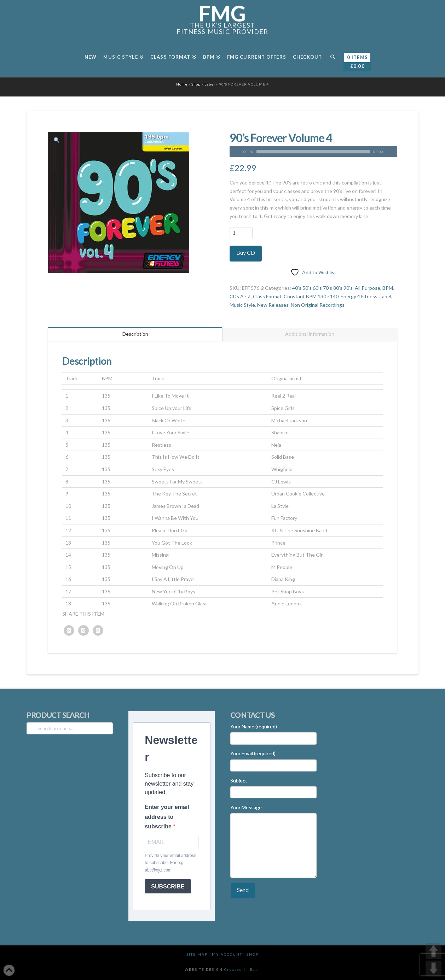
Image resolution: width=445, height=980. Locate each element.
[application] (313, 152)
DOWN (434, 969)
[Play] (235, 152)
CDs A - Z (240, 296)
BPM (388, 288)
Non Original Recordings (318, 305)
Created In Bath (242, 969)
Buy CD (246, 253)
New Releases (273, 305)
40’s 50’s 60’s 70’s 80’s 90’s (322, 288)
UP (434, 951)
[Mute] (392, 152)
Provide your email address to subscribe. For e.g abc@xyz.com (170, 863)
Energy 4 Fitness (359, 296)
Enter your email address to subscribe (167, 817)
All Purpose (368, 288)
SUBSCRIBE (168, 887)
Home (182, 84)
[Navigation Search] (332, 59)
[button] (56, 140)
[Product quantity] (241, 233)
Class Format (267, 296)
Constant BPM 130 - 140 (311, 296)
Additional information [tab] (310, 334)
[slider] (313, 152)
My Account (227, 954)
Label (210, 84)
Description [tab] (135, 334)
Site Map (197, 954)
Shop (196, 84)
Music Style (242, 305)
